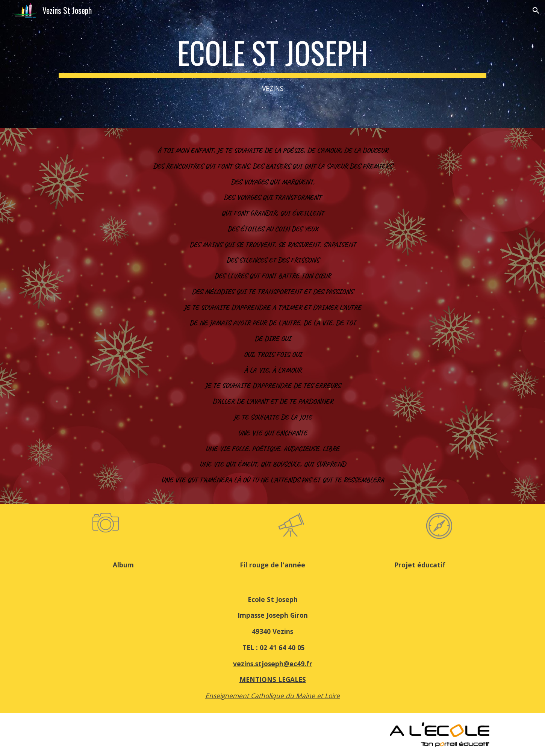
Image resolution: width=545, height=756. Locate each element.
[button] (536, 11)
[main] (272, 64)
